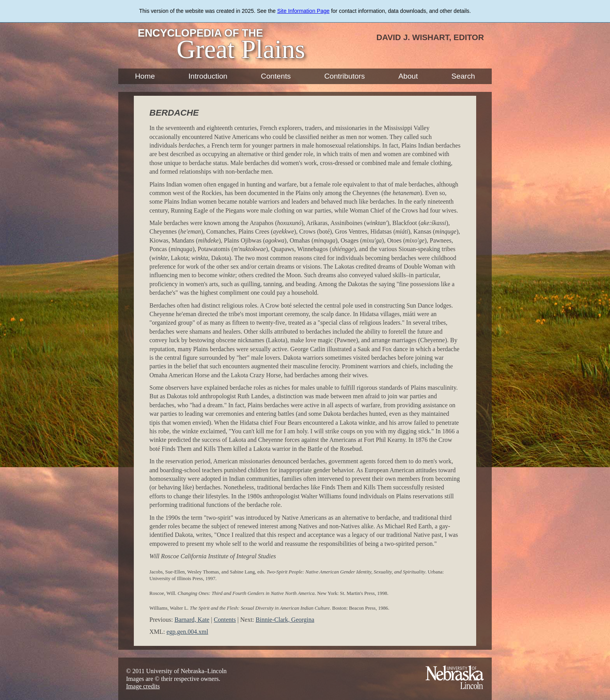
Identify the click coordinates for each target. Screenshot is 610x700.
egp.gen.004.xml (187, 632)
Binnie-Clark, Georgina (285, 620)
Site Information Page (303, 11)
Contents (276, 76)
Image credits (143, 686)
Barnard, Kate (192, 620)
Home (145, 76)
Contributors (344, 76)
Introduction (208, 76)
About (408, 76)
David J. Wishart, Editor (430, 37)
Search (463, 76)
